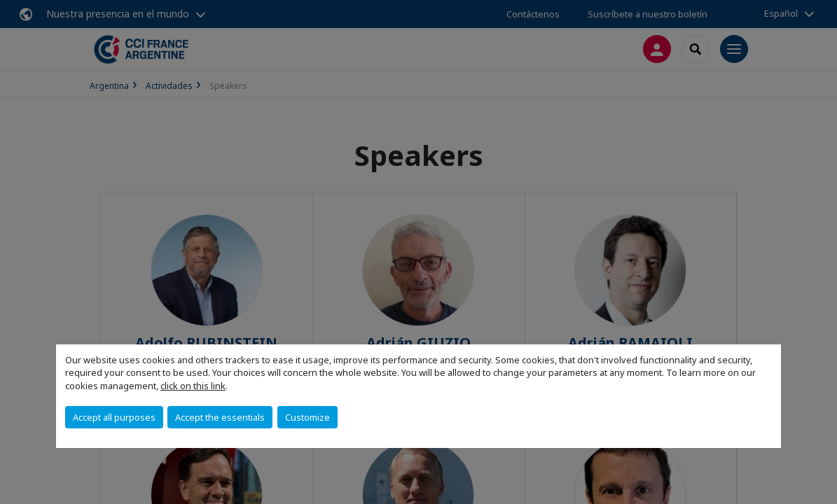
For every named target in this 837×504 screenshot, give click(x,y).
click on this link (193, 386)
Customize (307, 417)
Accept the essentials (220, 417)
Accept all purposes (114, 417)
